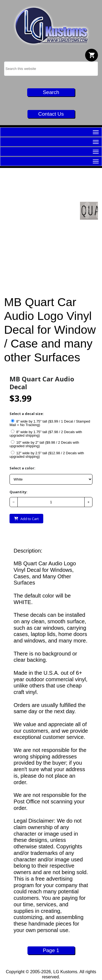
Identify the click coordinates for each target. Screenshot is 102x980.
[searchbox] (51, 69)
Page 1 (51, 950)
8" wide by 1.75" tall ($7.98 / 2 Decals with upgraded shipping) (46, 434)
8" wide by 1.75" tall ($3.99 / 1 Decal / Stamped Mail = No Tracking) (50, 423)
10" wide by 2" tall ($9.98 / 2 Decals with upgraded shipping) (44, 444)
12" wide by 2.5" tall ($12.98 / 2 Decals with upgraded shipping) (47, 455)
